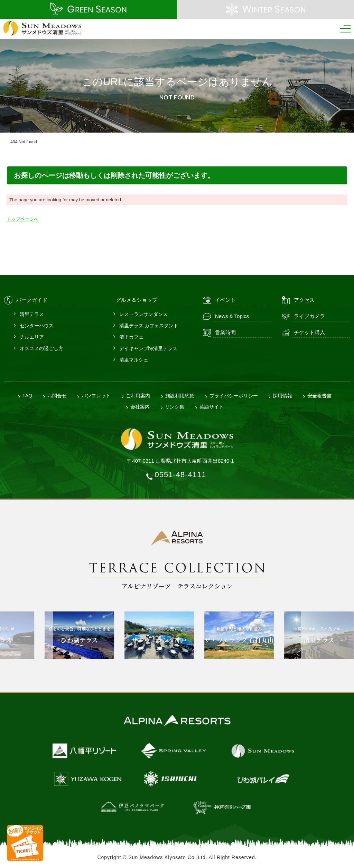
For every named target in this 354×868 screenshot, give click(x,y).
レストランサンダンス (143, 314)
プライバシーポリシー (234, 396)
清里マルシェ (134, 360)
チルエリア (32, 337)
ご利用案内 (138, 396)
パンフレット (96, 396)
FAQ (27, 396)
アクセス (304, 300)
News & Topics (232, 316)
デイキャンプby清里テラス (148, 348)
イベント (225, 300)
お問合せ (57, 396)
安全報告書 (319, 396)
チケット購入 (309, 332)
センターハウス (37, 326)
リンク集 (175, 407)
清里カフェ (131, 337)
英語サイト (212, 407)
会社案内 (140, 407)
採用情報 (282, 396)
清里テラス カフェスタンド (149, 326)
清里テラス (32, 314)
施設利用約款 (180, 396)
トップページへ (23, 219)
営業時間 (225, 332)
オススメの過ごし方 (41, 348)
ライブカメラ (309, 316)
